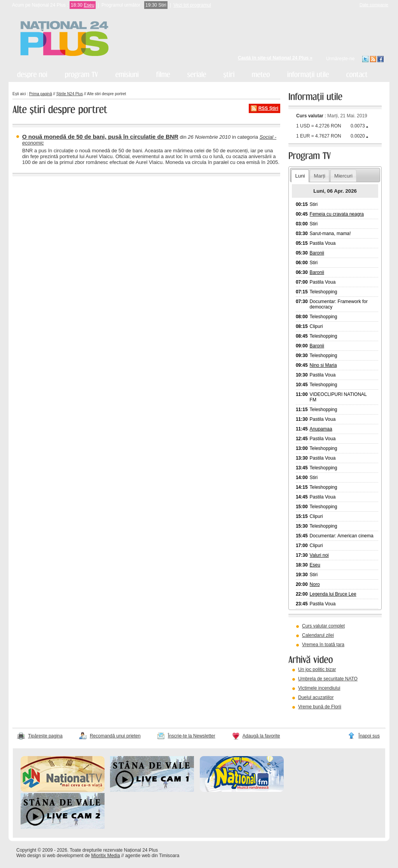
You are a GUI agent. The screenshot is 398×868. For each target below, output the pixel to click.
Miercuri (343, 176)
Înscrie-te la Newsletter (192, 736)
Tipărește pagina (45, 736)
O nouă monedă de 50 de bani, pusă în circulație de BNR (100, 137)
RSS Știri (268, 108)
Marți (320, 176)
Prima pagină (41, 94)
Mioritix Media (106, 856)
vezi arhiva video (310, 716)
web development (65, 856)
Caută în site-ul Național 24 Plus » (275, 58)
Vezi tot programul (192, 5)
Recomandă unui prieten (115, 736)
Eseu (89, 5)
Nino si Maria (323, 365)
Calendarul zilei (318, 635)
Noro (315, 584)
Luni (300, 176)
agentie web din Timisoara (152, 856)
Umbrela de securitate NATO (328, 679)
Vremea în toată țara (323, 645)
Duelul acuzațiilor (316, 697)
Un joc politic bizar (317, 669)
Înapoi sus (369, 736)
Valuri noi (319, 555)
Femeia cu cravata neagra (337, 214)
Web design (29, 856)
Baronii (317, 253)
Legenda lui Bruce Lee (333, 594)
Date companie (374, 5)
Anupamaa (321, 429)
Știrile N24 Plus (70, 94)
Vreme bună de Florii (320, 707)
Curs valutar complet (323, 626)
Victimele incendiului (319, 688)
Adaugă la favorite (261, 736)
